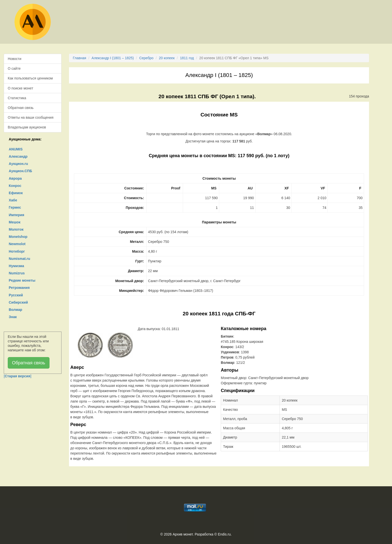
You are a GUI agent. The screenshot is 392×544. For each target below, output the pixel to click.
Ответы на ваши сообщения (31, 117)
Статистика (17, 98)
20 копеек (167, 58)
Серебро (146, 58)
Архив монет (183, 534)
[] (17, 376)
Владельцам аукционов (27, 127)
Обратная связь (21, 108)
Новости (14, 59)
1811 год (187, 58)
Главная (79, 58)
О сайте (14, 68)
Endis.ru (224, 534)
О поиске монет (20, 88)
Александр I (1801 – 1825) (113, 58)
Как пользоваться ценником (30, 78)
